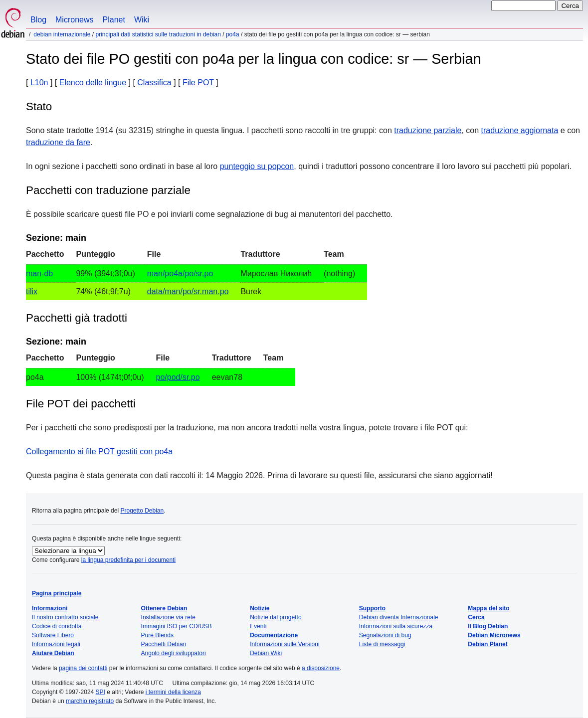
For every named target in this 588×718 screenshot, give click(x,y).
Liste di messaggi (382, 644)
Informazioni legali (56, 644)
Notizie (260, 608)
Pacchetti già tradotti (77, 318)
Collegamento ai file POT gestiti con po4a (99, 451)
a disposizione (321, 668)
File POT (198, 83)
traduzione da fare (58, 142)
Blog (38, 20)
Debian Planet (488, 644)
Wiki (142, 20)
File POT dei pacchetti (81, 404)
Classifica (154, 83)
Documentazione (274, 635)
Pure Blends (157, 635)
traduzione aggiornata (520, 130)
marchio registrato (90, 701)
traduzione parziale (428, 130)
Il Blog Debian (488, 626)
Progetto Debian (142, 511)
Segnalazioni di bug (385, 635)
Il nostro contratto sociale (65, 617)
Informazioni (50, 608)
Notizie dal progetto (276, 617)
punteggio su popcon (257, 166)
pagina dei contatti (83, 668)
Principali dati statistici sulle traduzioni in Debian (158, 34)
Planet (114, 20)
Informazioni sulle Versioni (285, 644)
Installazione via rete (168, 617)
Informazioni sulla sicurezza (396, 626)
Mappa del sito (489, 608)
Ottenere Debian (164, 608)
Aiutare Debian (53, 653)
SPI (100, 692)
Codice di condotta (57, 626)
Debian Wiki (266, 653)
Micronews (74, 20)
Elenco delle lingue (93, 83)
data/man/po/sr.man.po (188, 291)
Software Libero (53, 635)
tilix (32, 291)
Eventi (258, 626)
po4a (233, 34)
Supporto (372, 608)
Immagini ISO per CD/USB (177, 626)
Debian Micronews (494, 635)
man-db (39, 273)
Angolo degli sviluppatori (174, 653)
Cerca (476, 617)
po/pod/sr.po (178, 377)
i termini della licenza (173, 692)
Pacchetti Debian (164, 644)
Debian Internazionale (62, 34)
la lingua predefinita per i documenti (128, 560)
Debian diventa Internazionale (399, 617)
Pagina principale (57, 593)
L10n (39, 83)
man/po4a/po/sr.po (180, 273)
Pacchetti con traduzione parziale (108, 190)
